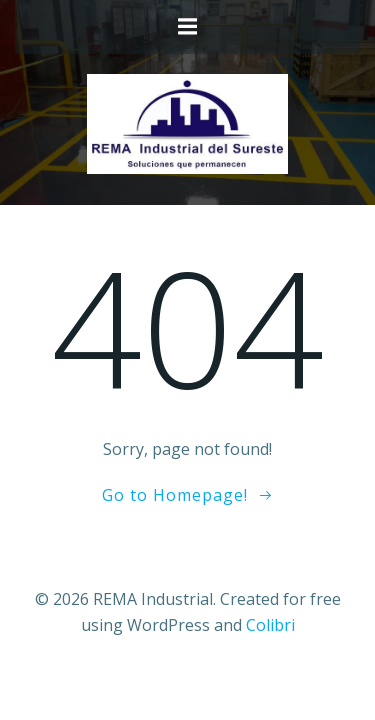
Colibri (270, 625)
